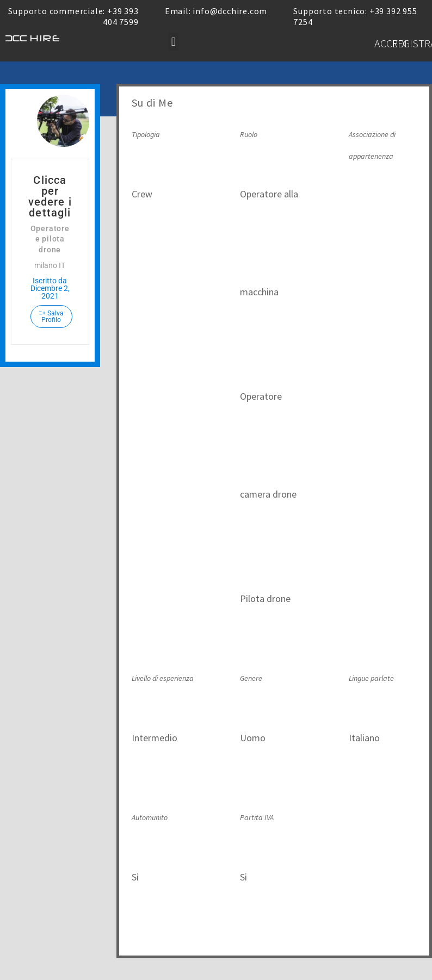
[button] (173, 42)
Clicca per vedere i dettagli (50, 196)
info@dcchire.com (230, 11)
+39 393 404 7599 (121, 16)
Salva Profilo (51, 317)
